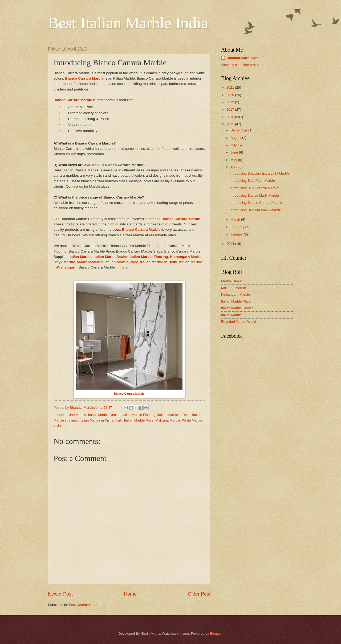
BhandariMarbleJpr (242, 58)
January (237, 234)
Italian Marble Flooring (149, 257)
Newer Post (60, 594)
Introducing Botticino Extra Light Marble (260, 173)
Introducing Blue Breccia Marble (254, 188)
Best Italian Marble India (128, 23)
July (234, 145)
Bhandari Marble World (239, 322)
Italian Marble (76, 415)
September (239, 130)
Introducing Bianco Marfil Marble (254, 195)
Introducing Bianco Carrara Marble (256, 203)
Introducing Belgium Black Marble (255, 210)
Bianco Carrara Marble (84, 78)
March (236, 219)
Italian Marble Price (122, 262)
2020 (231, 95)
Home (130, 594)
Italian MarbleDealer (111, 257)
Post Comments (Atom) (87, 605)
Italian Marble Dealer (104, 415)
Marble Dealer (232, 281)
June (235, 152)
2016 (231, 117)
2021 (231, 87)
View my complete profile (240, 65)
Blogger (216, 633)
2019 (231, 102)
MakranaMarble (90, 262)
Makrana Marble (168, 420)
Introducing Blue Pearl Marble (252, 181)
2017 (231, 110)
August (236, 138)
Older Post (199, 594)
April (234, 167)
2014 (231, 244)
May (234, 160)
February (238, 227)
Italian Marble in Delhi (159, 262)
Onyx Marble (64, 262)
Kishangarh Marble (236, 294)
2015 (231, 124)
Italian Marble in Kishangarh (101, 420)
